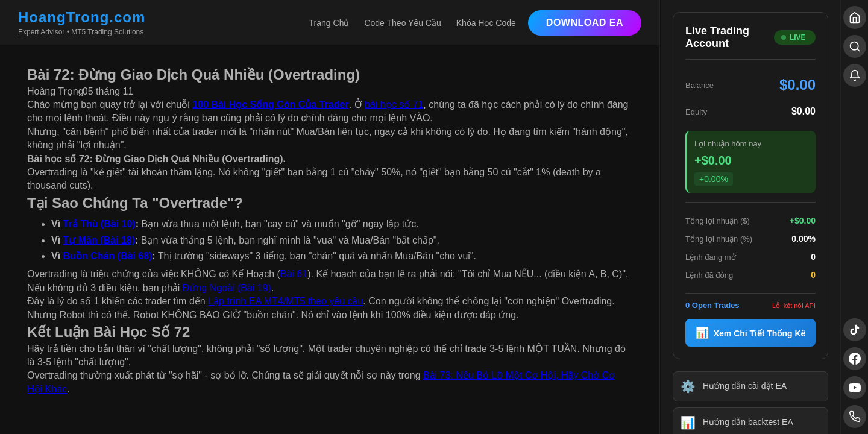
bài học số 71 (394, 105)
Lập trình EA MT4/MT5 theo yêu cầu (285, 301)
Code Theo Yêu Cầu (402, 23)
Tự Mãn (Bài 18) (99, 240)
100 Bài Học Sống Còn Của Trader (270, 105)
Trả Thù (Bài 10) (99, 224)
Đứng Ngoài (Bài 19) (227, 288)
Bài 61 (294, 274)
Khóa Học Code (486, 23)
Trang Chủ (329, 23)
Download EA (585, 23)
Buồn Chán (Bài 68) (108, 256)
